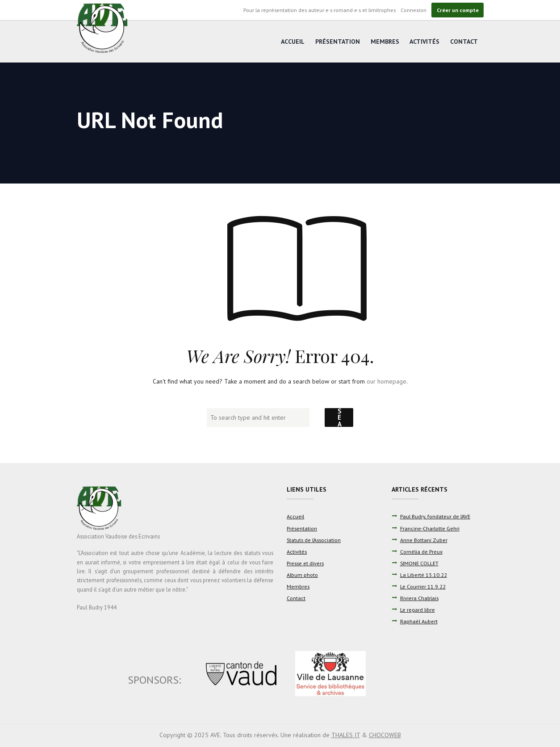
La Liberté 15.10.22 (424, 575)
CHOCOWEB (385, 735)
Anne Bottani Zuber (424, 540)
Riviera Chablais (419, 598)
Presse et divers (305, 563)
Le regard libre (418, 609)
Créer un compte (458, 10)
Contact (464, 42)
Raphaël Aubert (419, 621)
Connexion (414, 10)
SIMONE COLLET (419, 563)
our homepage (387, 381)
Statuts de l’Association (314, 540)
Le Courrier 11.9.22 (423, 586)
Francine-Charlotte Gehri (430, 528)
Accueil (293, 42)
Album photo (302, 575)
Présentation (338, 42)
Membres (385, 42)
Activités (424, 42)
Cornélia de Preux (421, 551)
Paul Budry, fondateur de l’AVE (435, 516)
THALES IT (346, 735)
